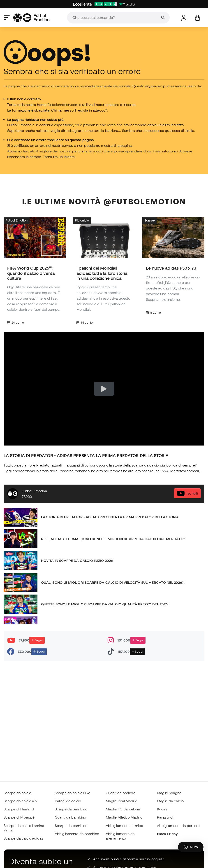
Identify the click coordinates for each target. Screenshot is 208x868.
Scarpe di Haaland (19, 809)
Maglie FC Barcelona (123, 809)
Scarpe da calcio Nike (73, 793)
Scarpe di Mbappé (19, 817)
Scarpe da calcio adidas (23, 838)
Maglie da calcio (170, 801)
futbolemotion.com (63, 105)
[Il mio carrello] (198, 18)
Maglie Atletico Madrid (124, 817)
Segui (37, 640)
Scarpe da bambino (71, 809)
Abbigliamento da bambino (77, 834)
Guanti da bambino (70, 817)
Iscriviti (187, 493)
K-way (162, 809)
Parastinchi (166, 817)
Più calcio (82, 220)
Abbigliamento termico (124, 826)
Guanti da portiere (121, 793)
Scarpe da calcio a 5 (20, 801)
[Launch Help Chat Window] (191, 847)
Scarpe (150, 220)
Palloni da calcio (68, 801)
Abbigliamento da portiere (178, 826)
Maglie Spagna (169, 793)
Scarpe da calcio (17, 793)
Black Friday (167, 834)
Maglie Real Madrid (122, 801)
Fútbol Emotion (17, 220)
